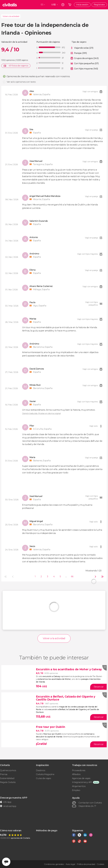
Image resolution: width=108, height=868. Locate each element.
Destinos (40, 770)
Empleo (76, 790)
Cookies (101, 864)
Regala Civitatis (8, 782)
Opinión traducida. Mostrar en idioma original (41, 413)
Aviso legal (70, 864)
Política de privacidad (86, 864)
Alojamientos (79, 786)
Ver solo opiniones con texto (21, 82)
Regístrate (99, 5)
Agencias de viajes (81, 778)
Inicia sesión (82, 5)
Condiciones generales (54, 864)
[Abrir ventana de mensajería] (6, 862)
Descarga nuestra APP (14, 798)
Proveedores (79, 770)
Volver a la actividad (11, 16)
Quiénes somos (8, 770)
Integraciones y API (82, 782)
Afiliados (76, 774)
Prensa (4, 774)
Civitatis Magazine (45, 774)
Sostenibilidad (7, 778)
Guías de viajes (43, 778)
